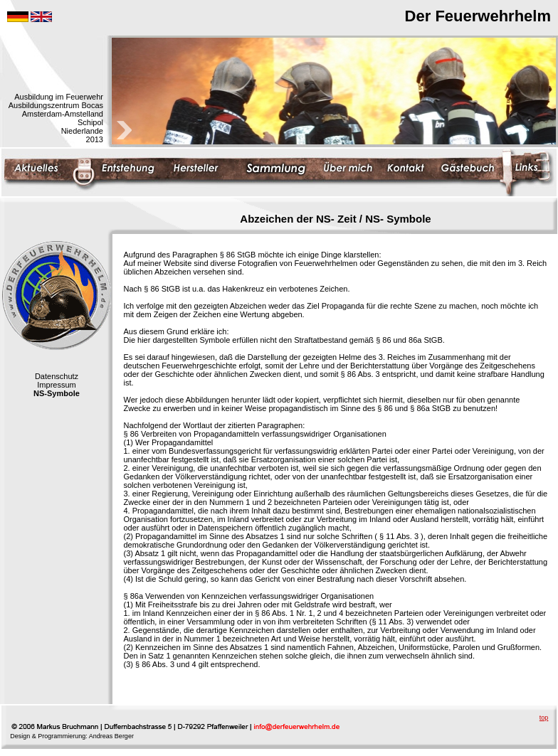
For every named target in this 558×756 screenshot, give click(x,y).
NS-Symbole (57, 393)
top (544, 718)
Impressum (56, 385)
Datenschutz (57, 376)
